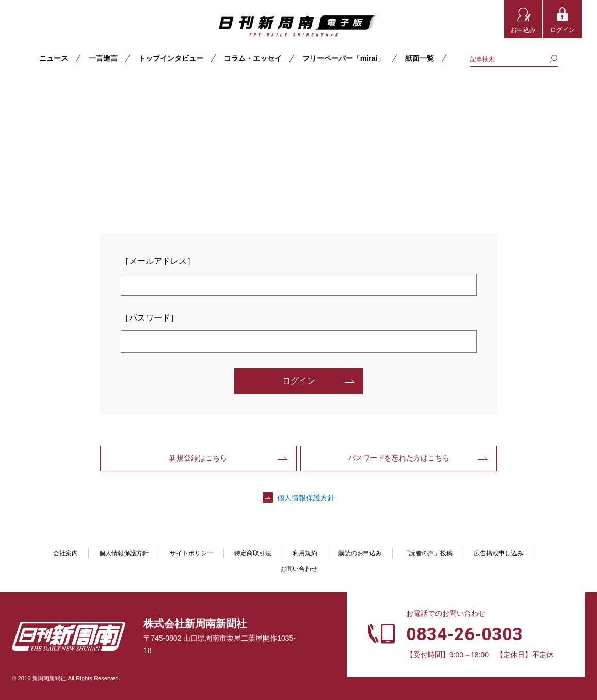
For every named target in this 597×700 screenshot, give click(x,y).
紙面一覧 (419, 58)
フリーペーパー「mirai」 (343, 58)
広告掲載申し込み (498, 553)
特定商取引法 (253, 553)
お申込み (523, 30)
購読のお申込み (360, 553)
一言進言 (103, 58)
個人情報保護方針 (306, 498)
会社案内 (66, 553)
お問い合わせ (299, 569)
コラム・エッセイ (253, 58)
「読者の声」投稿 (428, 553)
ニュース (54, 58)
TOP (22, 91)
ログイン (562, 30)
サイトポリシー (191, 553)
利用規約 (305, 553)
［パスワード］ (150, 318)
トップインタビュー (171, 58)
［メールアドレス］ (158, 261)
